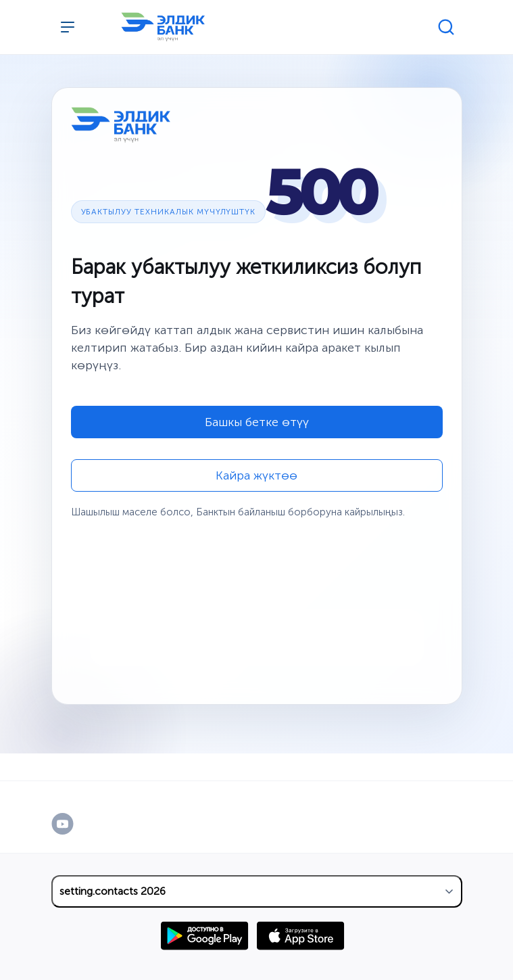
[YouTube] (77, 824)
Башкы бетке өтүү (257, 422)
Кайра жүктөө (256, 475)
